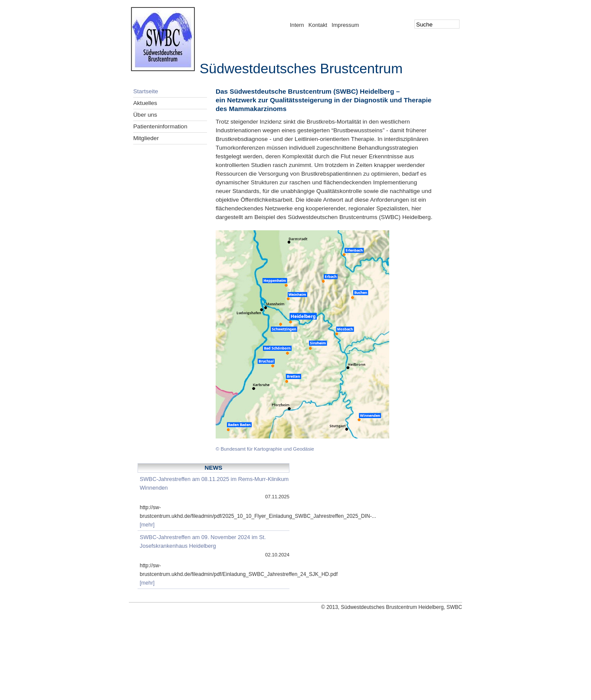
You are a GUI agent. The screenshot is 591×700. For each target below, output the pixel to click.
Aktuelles (145, 103)
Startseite (146, 91)
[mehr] (147, 525)
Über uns (145, 115)
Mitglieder (146, 138)
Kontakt (318, 25)
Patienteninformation (160, 126)
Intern (297, 25)
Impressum (345, 25)
